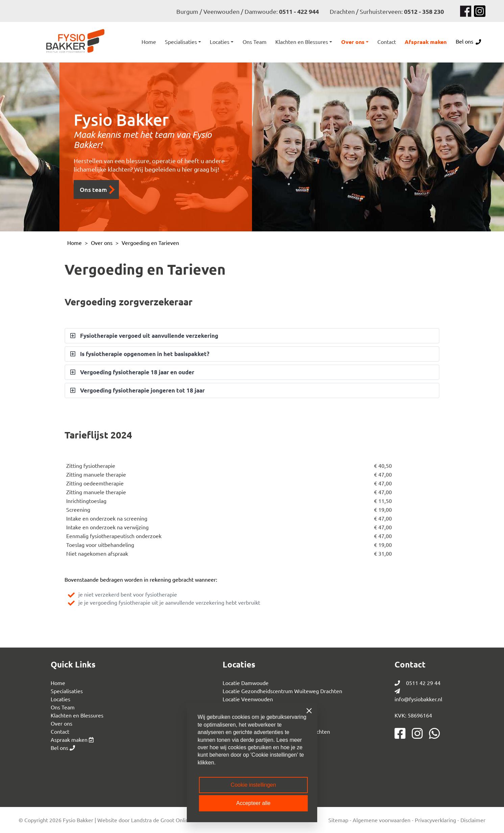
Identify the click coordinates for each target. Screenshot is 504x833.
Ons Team (63, 707)
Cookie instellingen (253, 785)
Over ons (102, 243)
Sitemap (338, 820)
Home (149, 42)
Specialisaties (67, 691)
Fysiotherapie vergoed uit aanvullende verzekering (148, 336)
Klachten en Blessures (77, 715)
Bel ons (468, 41)
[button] (183, 42)
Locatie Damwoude (246, 683)
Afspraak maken (426, 42)
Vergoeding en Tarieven (150, 243)
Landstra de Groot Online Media (169, 820)
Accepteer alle (253, 803)
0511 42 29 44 (418, 683)
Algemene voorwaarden (382, 820)
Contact (60, 731)
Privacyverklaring (435, 820)
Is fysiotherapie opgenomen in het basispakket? (144, 354)
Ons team (97, 190)
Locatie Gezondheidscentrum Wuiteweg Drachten (282, 691)
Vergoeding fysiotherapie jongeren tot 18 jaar (142, 390)
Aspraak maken (72, 739)
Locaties (60, 699)
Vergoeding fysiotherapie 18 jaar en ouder (136, 372)
